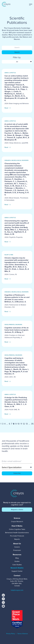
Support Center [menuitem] (17, 571)
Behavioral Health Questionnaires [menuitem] (17, 533)
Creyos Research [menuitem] (17, 522)
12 (24, 424)
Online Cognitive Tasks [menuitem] (17, 529)
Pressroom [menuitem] (17, 550)
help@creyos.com (17, 590)
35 (32, 424)
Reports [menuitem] (17, 539)
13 (27, 424)
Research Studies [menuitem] (17, 568)
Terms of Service (23, 634)
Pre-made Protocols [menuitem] (17, 536)
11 (21, 424)
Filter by (17, 57)
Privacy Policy (11, 634)
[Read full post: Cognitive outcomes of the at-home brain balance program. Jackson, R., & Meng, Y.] (17, 334)
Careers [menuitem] (17, 547)
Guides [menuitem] (17, 561)
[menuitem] (17, 518)
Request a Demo (17, 510)
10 (19, 424)
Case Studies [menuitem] (17, 565)
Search (17, 52)
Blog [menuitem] (17, 558)
